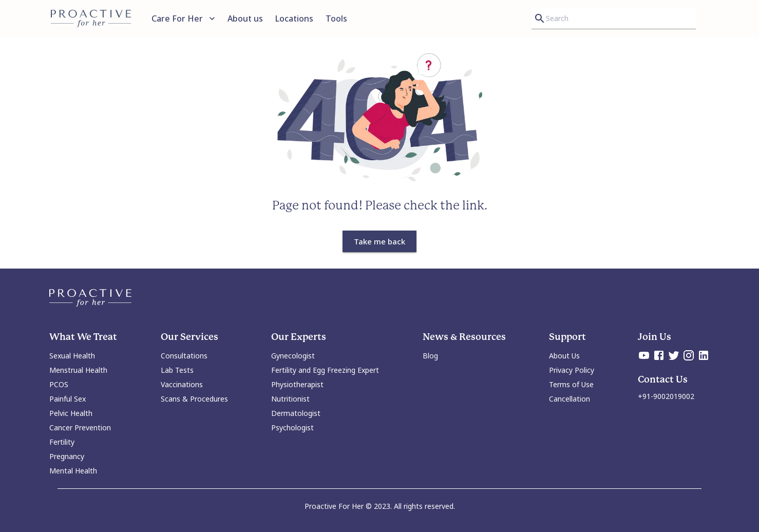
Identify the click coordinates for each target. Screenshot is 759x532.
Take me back (379, 241)
